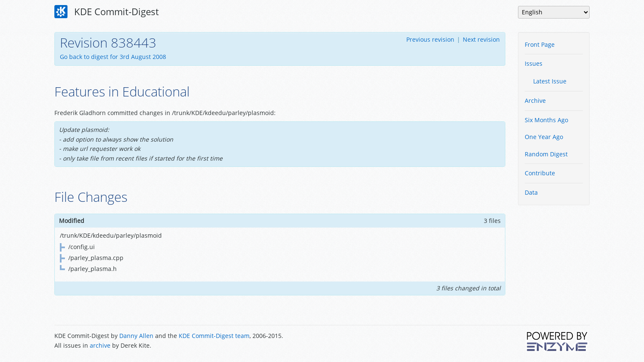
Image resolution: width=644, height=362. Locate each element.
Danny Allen (136, 336)
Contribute (540, 173)
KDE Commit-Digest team (214, 336)
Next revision (481, 39)
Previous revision (430, 39)
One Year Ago (544, 137)
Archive (535, 101)
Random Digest (546, 154)
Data (531, 192)
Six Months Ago (546, 120)
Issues (534, 63)
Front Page (540, 44)
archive (100, 345)
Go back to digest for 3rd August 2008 (113, 57)
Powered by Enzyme (558, 341)
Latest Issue (550, 81)
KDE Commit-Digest (107, 12)
